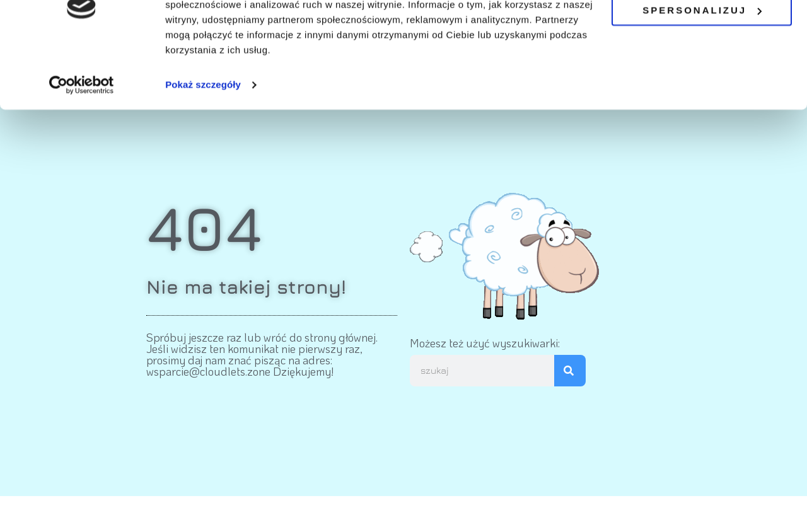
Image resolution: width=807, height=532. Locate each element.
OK (702, 31)
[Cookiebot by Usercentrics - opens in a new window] (82, 141)
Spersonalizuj (702, 66)
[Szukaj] (570, 371)
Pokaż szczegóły (203, 141)
